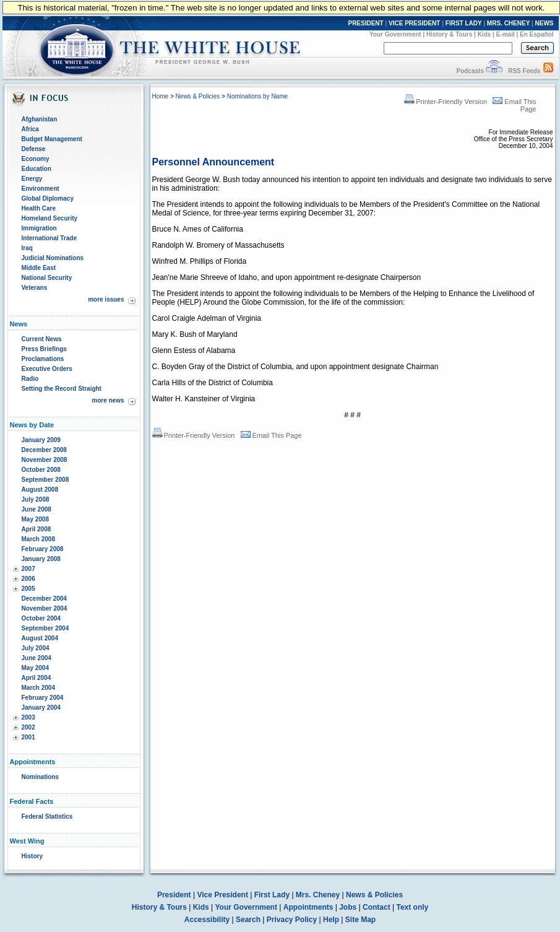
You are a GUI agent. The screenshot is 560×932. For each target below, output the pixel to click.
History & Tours (449, 34)
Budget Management (52, 139)
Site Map (360, 920)
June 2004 (37, 658)
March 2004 (38, 688)
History (32, 856)
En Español (536, 34)
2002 (28, 727)
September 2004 (45, 628)
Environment (41, 189)
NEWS (545, 23)
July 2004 (36, 648)
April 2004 (37, 678)
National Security (47, 278)
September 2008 (45, 480)
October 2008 (41, 470)
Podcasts (470, 71)
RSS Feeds (524, 71)
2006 (28, 579)
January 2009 (41, 440)
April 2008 (37, 529)
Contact (377, 907)
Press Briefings (44, 349)
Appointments (308, 907)
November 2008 (45, 460)
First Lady (272, 895)
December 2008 (44, 450)
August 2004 (40, 638)
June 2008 (37, 509)
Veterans (35, 288)
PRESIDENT (365, 23)
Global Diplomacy (48, 198)
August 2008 (40, 490)
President (174, 895)
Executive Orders (47, 369)
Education (37, 169)
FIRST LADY (464, 23)
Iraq (27, 248)
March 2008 (38, 539)
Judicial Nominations (53, 258)
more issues (106, 299)
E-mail (506, 34)
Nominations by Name (257, 96)
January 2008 (41, 559)
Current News (42, 339)
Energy (32, 179)
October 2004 (41, 618)
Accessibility (207, 920)
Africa (30, 129)
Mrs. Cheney (318, 895)
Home (161, 96)
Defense (34, 149)
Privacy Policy (292, 920)
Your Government (395, 34)
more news (108, 400)
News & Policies (198, 96)
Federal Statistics (47, 817)
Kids (485, 34)
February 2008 (43, 549)
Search (248, 920)
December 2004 (44, 599)
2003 (28, 717)
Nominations (41, 777)
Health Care (39, 208)
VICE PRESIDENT (414, 23)
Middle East (39, 268)
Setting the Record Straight (62, 389)
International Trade (49, 238)
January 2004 (41, 708)
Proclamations (43, 359)
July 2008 (36, 499)
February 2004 (43, 698)
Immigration (39, 228)
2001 (28, 737)
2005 (28, 589)
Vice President (222, 895)
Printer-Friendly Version (446, 102)
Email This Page (271, 435)
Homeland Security (50, 218)
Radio (30, 379)
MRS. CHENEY (508, 23)
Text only (412, 907)
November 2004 (45, 608)
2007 (28, 569)
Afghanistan (40, 119)
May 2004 (35, 668)
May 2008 (35, 519)
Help (331, 920)
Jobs (348, 907)
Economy (36, 159)
